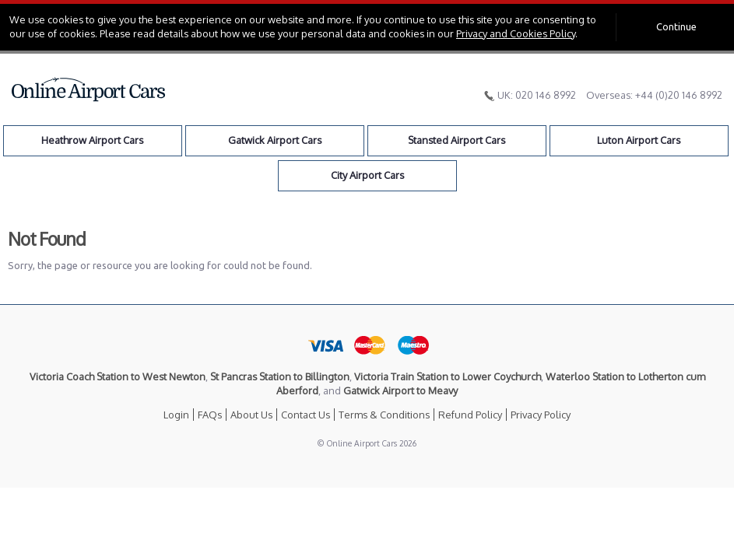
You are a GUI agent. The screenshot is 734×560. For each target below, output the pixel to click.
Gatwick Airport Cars (275, 140)
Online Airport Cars (89, 89)
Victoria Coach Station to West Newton (118, 376)
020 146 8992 (546, 95)
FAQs (210, 415)
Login (176, 415)
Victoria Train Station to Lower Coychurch (448, 376)
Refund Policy (470, 415)
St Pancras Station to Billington (280, 376)
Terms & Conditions (384, 415)
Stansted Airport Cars (457, 140)
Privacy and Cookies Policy (516, 33)
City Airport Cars (367, 175)
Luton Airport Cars (639, 140)
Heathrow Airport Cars (92, 140)
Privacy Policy (541, 415)
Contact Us (306, 415)
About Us (251, 415)
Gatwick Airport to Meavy (400, 390)
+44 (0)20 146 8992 (679, 95)
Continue (676, 26)
